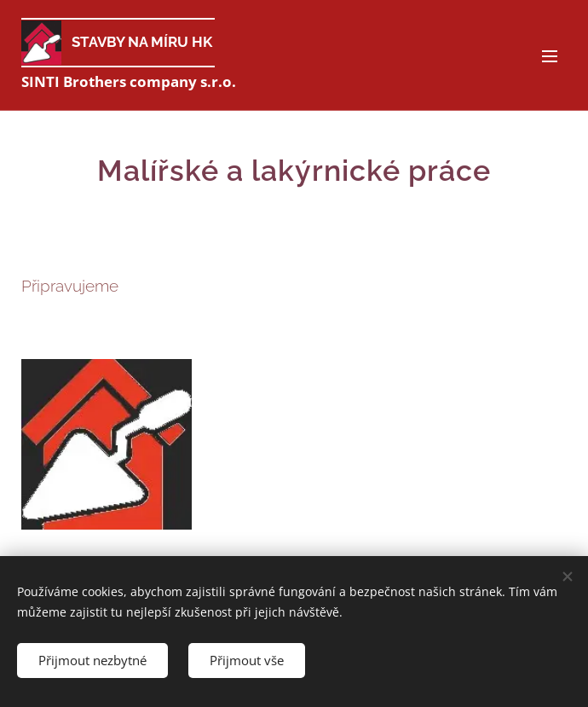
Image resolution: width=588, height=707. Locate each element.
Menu (550, 56)
